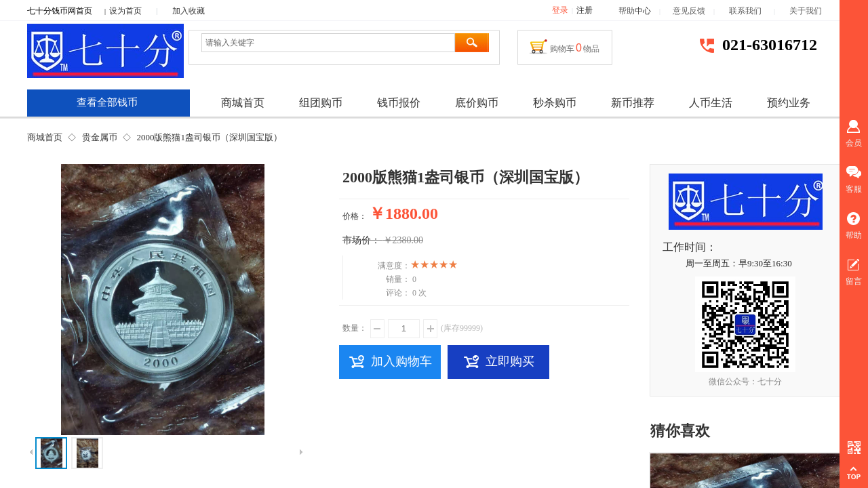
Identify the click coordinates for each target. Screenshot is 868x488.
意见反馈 (689, 11)
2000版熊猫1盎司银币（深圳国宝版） (209, 137)
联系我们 (751, 11)
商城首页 (45, 137)
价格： (355, 216)
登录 (560, 10)
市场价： (361, 240)
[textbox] (328, 43)
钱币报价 (399, 103)
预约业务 (789, 103)
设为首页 (125, 11)
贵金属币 (100, 137)
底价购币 (477, 103)
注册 (585, 10)
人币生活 (711, 103)
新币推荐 (633, 103)
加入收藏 (189, 11)
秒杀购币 (555, 103)
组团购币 (321, 103)
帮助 (627, 11)
